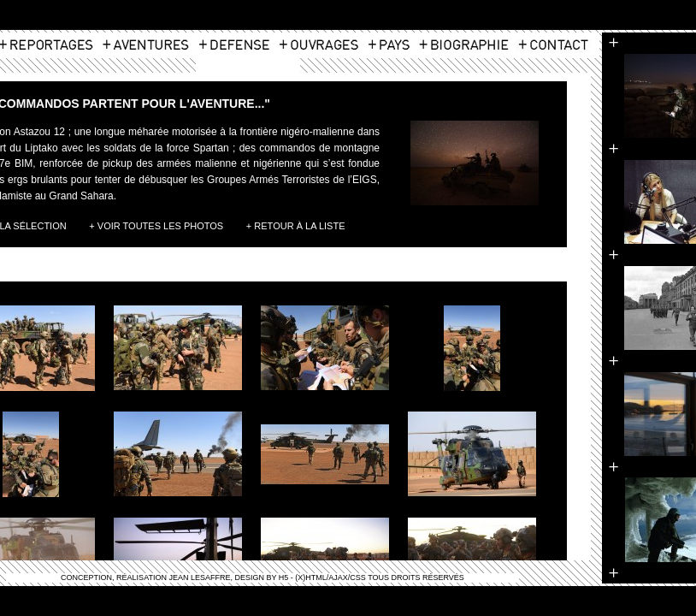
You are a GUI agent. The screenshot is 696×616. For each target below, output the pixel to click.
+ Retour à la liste (296, 226)
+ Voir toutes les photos (156, 226)
